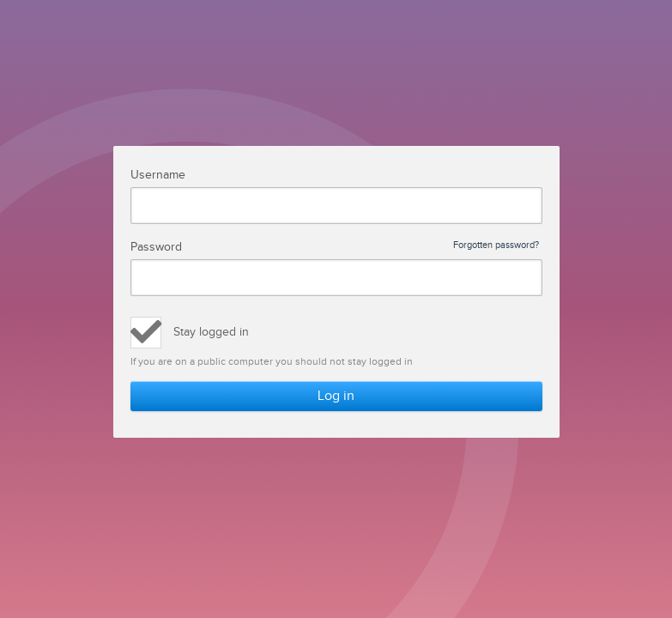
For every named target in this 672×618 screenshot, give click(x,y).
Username (158, 175)
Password (335, 247)
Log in (336, 396)
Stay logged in (211, 332)
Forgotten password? (496, 245)
